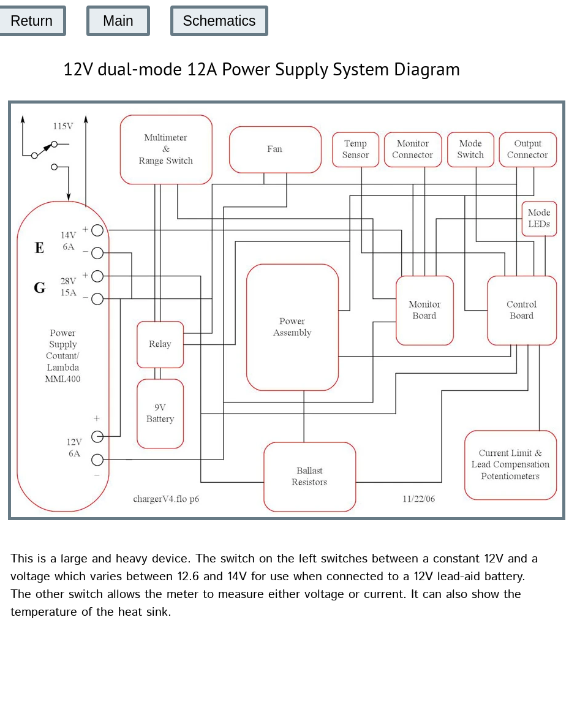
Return (32, 21)
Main (118, 21)
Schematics (220, 21)
